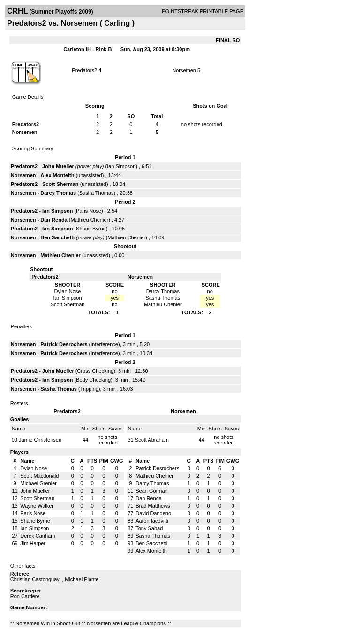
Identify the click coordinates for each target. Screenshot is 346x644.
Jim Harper (33, 543)
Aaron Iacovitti (152, 521)
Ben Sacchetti (57, 237)
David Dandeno (153, 513)
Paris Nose (89, 211)
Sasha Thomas (97, 193)
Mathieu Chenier (89, 220)
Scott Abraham (152, 440)
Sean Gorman (151, 491)
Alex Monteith (57, 175)
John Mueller (58, 166)
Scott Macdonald (39, 476)
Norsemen (184, 70)
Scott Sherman (60, 184)
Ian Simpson (121, 166)
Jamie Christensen (40, 440)
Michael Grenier (38, 483)
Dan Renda (54, 220)
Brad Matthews (153, 506)
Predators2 (84, 70)
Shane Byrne (91, 229)
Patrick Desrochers (64, 344)
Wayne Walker (37, 506)
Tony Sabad (149, 528)
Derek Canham (38, 536)
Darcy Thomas (58, 193)
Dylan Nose (34, 468)
